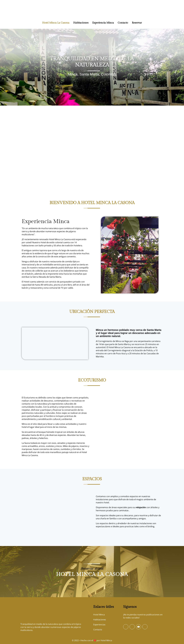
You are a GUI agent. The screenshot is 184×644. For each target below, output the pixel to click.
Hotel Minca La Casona (56, 23)
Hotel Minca (106, 640)
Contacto (123, 23)
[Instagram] (145, 627)
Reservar (137, 23)
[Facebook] (126, 627)
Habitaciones (81, 23)
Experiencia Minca (103, 23)
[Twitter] (132, 627)
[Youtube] (139, 627)
